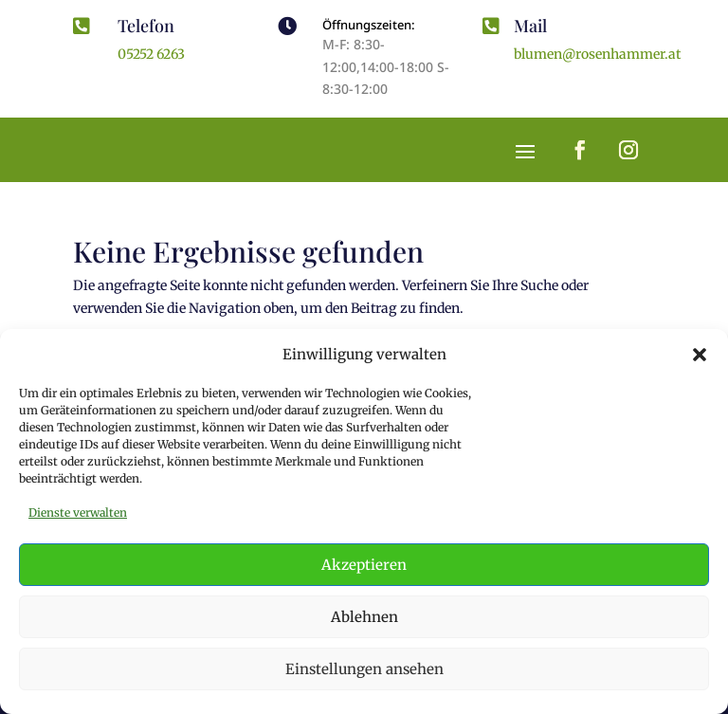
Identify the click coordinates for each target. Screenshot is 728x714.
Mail (530, 26)
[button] (700, 355)
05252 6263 (151, 54)
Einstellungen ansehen (364, 669)
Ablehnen (364, 617)
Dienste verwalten (78, 513)
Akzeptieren (364, 565)
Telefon (146, 26)
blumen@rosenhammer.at (597, 54)
